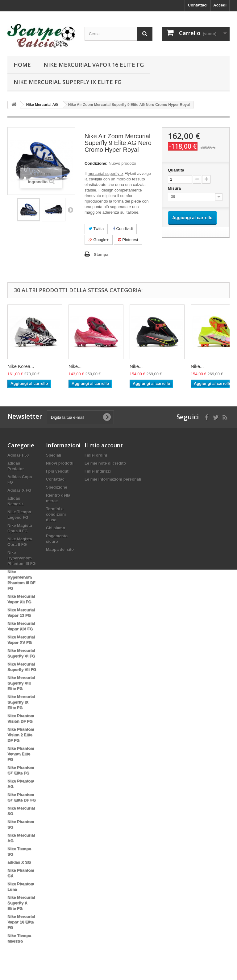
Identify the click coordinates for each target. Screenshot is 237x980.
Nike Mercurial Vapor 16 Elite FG (94, 65)
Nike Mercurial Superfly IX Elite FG (68, 82)
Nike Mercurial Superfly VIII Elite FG (21, 683)
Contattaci (198, 5)
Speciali (54, 455)
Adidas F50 (18, 455)
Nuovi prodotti (60, 463)
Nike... (75, 366)
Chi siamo (56, 528)
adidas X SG (19, 862)
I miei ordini (96, 455)
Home (22, 65)
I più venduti (58, 471)
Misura (175, 188)
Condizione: (96, 163)
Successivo (70, 210)
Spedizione (57, 487)
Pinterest (128, 240)
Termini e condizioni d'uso (56, 514)
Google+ (99, 240)
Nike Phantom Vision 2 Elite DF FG (21, 735)
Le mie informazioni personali (113, 479)
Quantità (176, 170)
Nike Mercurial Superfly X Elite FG (21, 903)
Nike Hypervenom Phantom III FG (22, 558)
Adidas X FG (19, 490)
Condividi (123, 229)
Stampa (101, 254)
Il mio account (104, 445)
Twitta (96, 229)
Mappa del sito (60, 549)
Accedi (220, 5)
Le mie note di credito (105, 463)
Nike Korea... (21, 366)
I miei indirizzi (98, 471)
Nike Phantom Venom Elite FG (21, 754)
